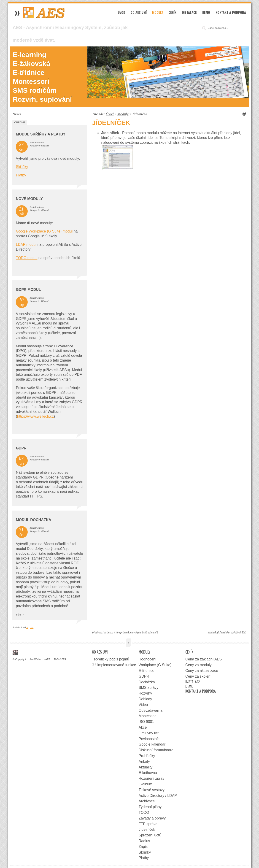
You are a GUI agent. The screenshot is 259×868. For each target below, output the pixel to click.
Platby (21, 175)
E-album (146, 784)
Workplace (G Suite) (155, 665)
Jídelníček (147, 829)
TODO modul (27, 258)
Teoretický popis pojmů (111, 659)
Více (18, 615)
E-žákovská (31, 64)
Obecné (19, 122)
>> (32, 627)
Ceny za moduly (198, 665)
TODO (144, 813)
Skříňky (22, 167)
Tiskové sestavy (152, 790)
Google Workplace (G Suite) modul (44, 231)
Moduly (158, 12)
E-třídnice (29, 72)
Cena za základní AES (204, 659)
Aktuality (146, 767)
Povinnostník (149, 739)
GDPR (21, 448)
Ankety (144, 761)
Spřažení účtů (239, 633)
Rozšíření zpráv (151, 778)
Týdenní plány (150, 807)
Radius (144, 841)
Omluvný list (149, 733)
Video (143, 705)
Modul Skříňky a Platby (41, 134)
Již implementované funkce (114, 665)
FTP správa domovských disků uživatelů (136, 633)
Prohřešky (147, 756)
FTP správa (148, 824)
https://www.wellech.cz (35, 416)
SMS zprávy (148, 688)
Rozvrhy (145, 693)
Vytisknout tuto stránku (244, 114)
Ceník (172, 12)
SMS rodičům (35, 90)
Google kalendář (152, 744)
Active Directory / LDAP (158, 796)
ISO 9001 (146, 722)
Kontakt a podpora (231, 12)
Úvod (121, 12)
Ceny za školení (198, 676)
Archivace (147, 801)
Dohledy (145, 699)
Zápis (143, 847)
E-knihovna (148, 773)
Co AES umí (139, 12)
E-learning (30, 55)
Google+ (15, 652)
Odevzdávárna (151, 710)
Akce (143, 727)
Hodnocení (147, 659)
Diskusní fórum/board (156, 750)
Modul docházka (33, 520)
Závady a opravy (152, 818)
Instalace (189, 12)
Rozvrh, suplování (42, 99)
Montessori (31, 81)
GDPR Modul (28, 290)
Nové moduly (29, 199)
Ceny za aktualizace (202, 671)
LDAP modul (26, 245)
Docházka (147, 682)
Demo (206, 12)
